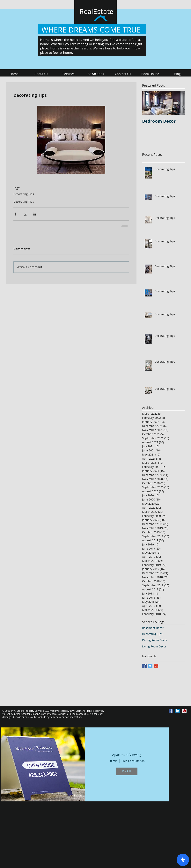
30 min (113, 761)
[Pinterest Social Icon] (184, 711)
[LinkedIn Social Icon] (178, 711)
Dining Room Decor (155, 640)
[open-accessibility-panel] (183, 860)
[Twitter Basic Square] (150, 666)
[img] (43, 764)
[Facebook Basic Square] (144, 666)
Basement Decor (153, 628)
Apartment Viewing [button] (127, 755)
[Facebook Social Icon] (171, 711)
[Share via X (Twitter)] (25, 214)
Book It (127, 771)
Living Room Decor (154, 646)
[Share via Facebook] (15, 214)
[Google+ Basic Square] (156, 666)
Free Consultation (133, 761)
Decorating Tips (24, 194)
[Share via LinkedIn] (34, 214)
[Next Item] (179, 103)
